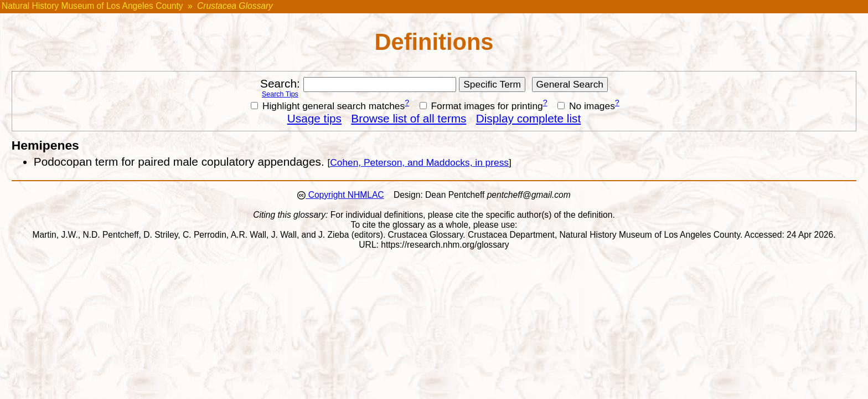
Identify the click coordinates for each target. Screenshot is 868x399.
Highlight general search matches (328, 106)
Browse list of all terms (409, 118)
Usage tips (314, 118)
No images (586, 106)
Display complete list (529, 118)
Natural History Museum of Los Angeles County (92, 6)
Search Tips (280, 94)
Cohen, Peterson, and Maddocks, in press (419, 162)
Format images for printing (481, 106)
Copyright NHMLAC (345, 195)
